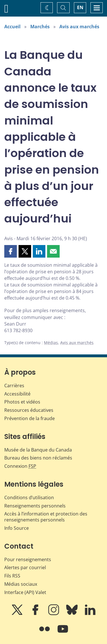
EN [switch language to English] (80, 7)
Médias (51, 343)
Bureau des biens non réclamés (38, 458)
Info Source (17, 528)
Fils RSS (12, 576)
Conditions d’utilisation (29, 497)
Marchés (40, 27)
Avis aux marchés (79, 27)
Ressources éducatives (29, 410)
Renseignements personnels (35, 506)
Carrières (14, 386)
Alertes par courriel (25, 567)
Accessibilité (17, 394)
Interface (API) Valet (25, 592)
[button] (11, 251)
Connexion (20, 466)
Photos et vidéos (22, 402)
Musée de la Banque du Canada (38, 450)
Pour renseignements (28, 559)
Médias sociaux (21, 584)
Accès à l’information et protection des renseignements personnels (46, 517)
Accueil (12, 27)
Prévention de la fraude (30, 418)
